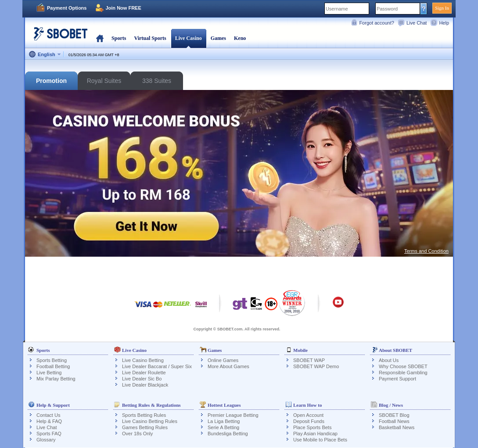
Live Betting (49, 373)
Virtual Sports (150, 38)
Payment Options (67, 8)
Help (444, 23)
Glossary (46, 440)
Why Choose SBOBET (403, 366)
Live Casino (189, 38)
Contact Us (48, 415)
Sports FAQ (49, 434)
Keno (240, 38)
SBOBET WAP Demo (316, 366)
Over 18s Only (137, 434)
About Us (389, 360)
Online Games (223, 360)
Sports (119, 38)
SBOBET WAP (309, 360)
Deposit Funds (309, 421)
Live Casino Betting (143, 360)
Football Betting (53, 366)
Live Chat (417, 23)
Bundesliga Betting (228, 434)
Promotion (51, 81)
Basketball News (397, 427)
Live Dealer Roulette (144, 373)
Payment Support (397, 379)
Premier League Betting (233, 415)
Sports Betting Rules (144, 415)
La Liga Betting (224, 421)
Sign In (442, 8)
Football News (394, 421)
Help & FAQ (49, 421)
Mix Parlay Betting (56, 379)
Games (218, 38)
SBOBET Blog (394, 415)
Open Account (308, 415)
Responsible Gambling (403, 373)
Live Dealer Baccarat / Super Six (157, 366)
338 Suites (157, 81)
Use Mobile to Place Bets (320, 440)
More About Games (228, 366)
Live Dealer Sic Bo (142, 379)
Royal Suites (104, 81)
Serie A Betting (223, 427)
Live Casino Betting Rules (150, 421)
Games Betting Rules (145, 427)
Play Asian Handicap (315, 434)
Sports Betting (52, 360)
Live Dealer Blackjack (145, 385)
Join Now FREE (123, 8)
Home (100, 38)
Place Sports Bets (312, 427)
